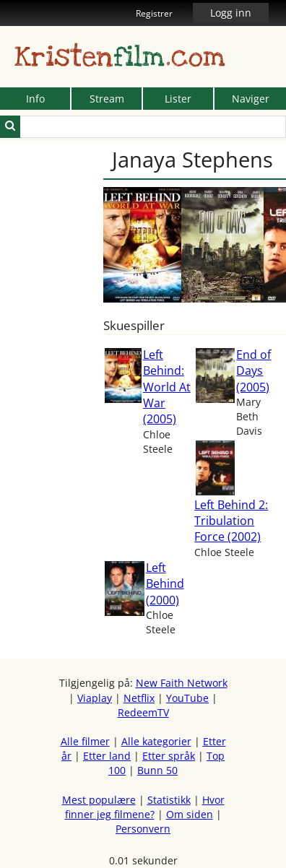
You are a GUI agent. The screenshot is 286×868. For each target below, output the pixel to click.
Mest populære (99, 800)
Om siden (190, 814)
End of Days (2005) (253, 371)
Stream (107, 99)
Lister (178, 99)
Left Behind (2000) (165, 584)
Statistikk (169, 800)
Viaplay (95, 698)
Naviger (251, 99)
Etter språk (169, 756)
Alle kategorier (156, 741)
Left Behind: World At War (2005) (167, 387)
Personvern (143, 829)
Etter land (107, 756)
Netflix (139, 698)
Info (35, 99)
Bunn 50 (157, 770)
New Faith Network (182, 683)
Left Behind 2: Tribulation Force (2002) (231, 521)
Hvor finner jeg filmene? (145, 807)
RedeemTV (143, 712)
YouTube (187, 698)
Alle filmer (85, 741)
